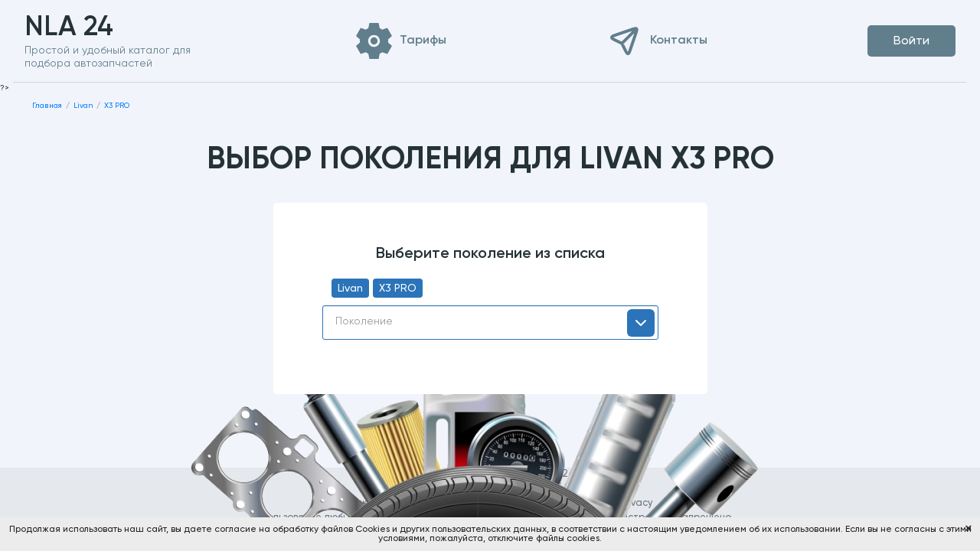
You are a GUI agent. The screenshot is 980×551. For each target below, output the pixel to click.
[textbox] (490, 321)
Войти (911, 41)
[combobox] (490, 323)
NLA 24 (93, 28)
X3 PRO (398, 289)
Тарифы (423, 41)
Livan (350, 289)
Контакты (679, 41)
